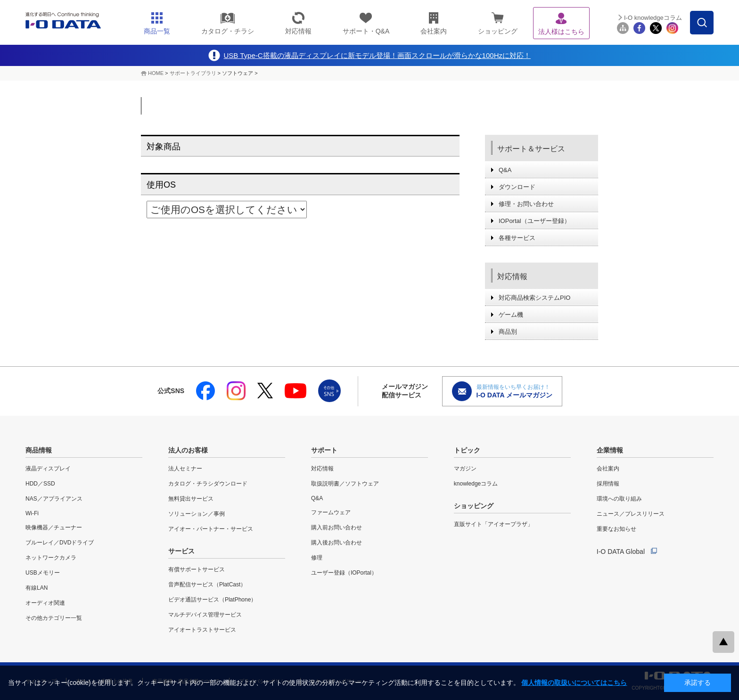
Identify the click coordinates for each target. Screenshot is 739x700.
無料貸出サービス (191, 499)
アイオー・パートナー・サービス (211, 529)
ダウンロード (517, 187)
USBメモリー (43, 573)
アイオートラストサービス (202, 630)
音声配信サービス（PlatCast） (207, 585)
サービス (181, 551)
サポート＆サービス (531, 149)
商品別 (508, 332)
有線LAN (37, 588)
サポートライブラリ (193, 73)
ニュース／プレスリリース (631, 514)
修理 (317, 558)
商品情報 (39, 450)
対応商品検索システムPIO (534, 298)
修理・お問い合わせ (526, 204)
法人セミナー (185, 469)
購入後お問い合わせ (337, 543)
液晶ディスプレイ (48, 469)
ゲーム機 (511, 315)
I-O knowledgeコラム (653, 18)
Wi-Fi (32, 513)
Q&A (505, 170)
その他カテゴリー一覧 (54, 618)
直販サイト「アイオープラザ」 (493, 524)
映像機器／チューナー (54, 527)
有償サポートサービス (197, 569)
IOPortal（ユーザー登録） (534, 221)
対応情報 (512, 276)
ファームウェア (331, 512)
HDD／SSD (40, 484)
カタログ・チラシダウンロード (208, 484)
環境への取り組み (619, 499)
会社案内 (608, 469)
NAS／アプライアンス (54, 499)
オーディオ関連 (45, 603)
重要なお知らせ (616, 529)
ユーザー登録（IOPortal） (344, 573)
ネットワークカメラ (51, 558)
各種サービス (517, 238)
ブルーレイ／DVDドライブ (60, 543)
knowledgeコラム (476, 484)
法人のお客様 (188, 450)
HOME (156, 73)
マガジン (465, 469)
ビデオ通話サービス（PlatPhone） (212, 600)
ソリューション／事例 (197, 514)
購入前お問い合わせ (337, 527)
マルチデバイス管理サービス (205, 615)
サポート (324, 450)
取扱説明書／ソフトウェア (345, 484)
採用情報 (608, 484)
